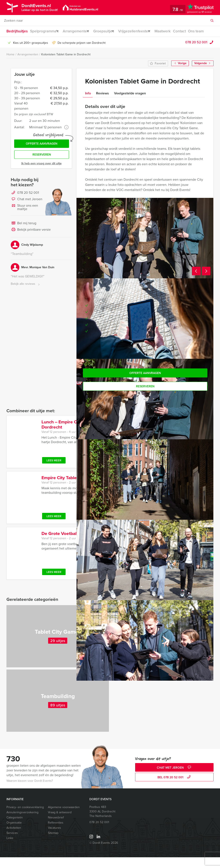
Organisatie (14, 833)
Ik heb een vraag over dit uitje (41, 177)
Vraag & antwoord (60, 823)
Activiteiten (14, 838)
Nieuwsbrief (56, 828)
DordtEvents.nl (41, 7)
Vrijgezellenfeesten (142, 31)
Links (10, 849)
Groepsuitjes (109, 31)
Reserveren (42, 168)
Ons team (14, 42)
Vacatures (54, 838)
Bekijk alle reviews (26, 297)
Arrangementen (79, 31)
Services (12, 844)
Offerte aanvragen (42, 155)
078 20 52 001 (196, 53)
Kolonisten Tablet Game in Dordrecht (66, 65)
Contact (191, 31)
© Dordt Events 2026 (104, 854)
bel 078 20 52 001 (175, 788)
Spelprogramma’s (44, 31)
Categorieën (15, 828)
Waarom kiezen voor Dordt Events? (30, 792)
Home (10, 65)
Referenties (56, 833)
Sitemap (53, 844)
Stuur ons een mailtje (24, 220)
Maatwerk (173, 31)
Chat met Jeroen (27, 213)
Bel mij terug (24, 237)
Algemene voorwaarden (64, 818)
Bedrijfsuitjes (17, 31)
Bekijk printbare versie (31, 243)
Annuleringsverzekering (22, 823)
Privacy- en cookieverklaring (25, 818)
